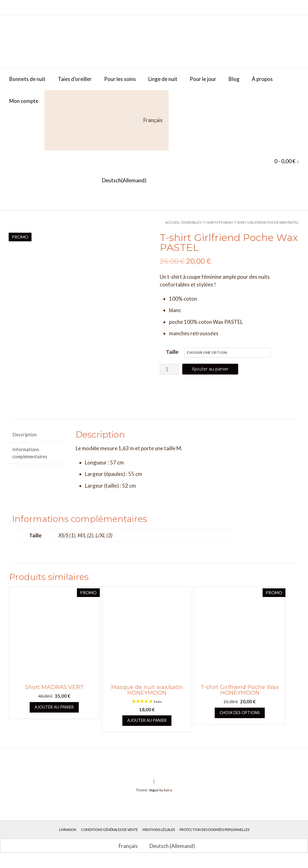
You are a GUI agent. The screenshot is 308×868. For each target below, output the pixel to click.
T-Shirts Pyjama (217, 222)
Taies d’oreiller (75, 79)
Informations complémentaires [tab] (30, 459)
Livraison (68, 835)
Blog (234, 79)
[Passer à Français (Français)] (125, 852)
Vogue (154, 796)
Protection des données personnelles (214, 835)
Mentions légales (159, 835)
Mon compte (24, 101)
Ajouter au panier (210, 369)
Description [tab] (25, 440)
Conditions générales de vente (109, 835)
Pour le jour (203, 79)
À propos (262, 79)
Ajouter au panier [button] (54, 713)
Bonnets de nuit (27, 79)
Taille (172, 352)
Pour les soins (120, 79)
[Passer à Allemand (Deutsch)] (78, 181)
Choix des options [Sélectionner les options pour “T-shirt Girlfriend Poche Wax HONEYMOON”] (240, 718)
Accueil (172, 222)
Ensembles (192, 222)
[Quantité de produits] (169, 369)
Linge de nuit (163, 79)
